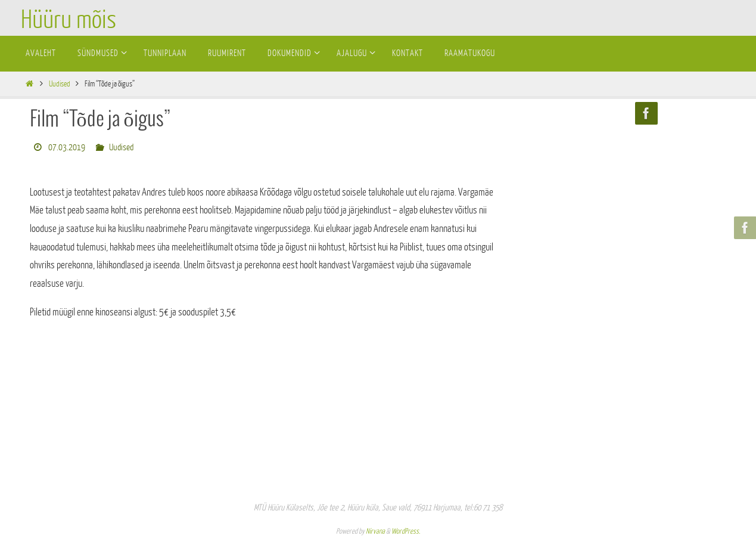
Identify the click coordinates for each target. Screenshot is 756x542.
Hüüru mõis (69, 20)
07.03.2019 (67, 148)
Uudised (60, 84)
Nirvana (375, 531)
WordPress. (406, 531)
